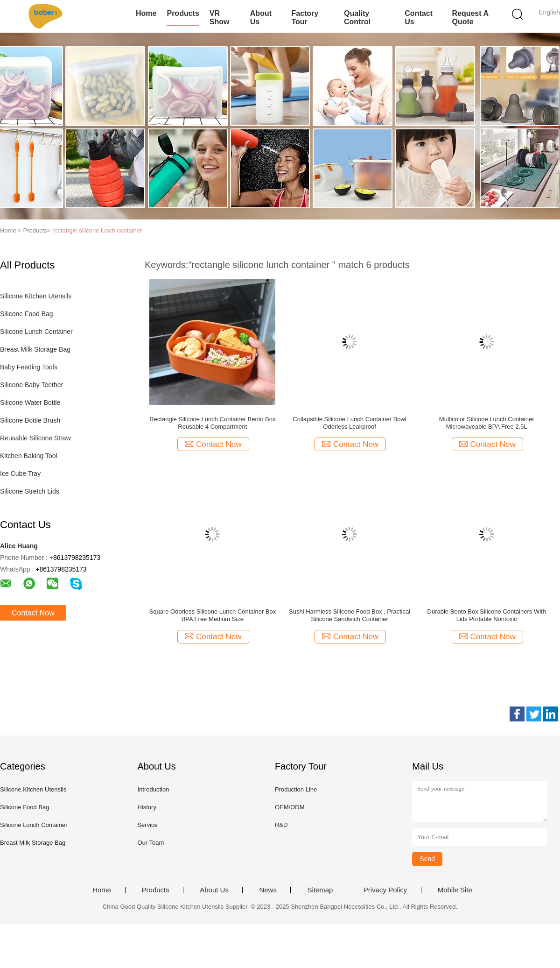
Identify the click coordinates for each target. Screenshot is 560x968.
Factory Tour (305, 18)
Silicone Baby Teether (31, 385)
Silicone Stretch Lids (30, 491)
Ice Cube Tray (20, 473)
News (268, 890)
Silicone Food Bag (27, 314)
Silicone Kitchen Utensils (36, 296)
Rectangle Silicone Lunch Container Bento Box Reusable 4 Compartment (212, 423)
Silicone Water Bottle (30, 403)
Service (147, 825)
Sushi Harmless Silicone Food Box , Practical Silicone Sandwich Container (350, 615)
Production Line (296, 789)
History (147, 807)
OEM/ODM (290, 807)
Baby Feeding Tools (29, 367)
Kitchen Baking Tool (29, 456)
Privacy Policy (385, 890)
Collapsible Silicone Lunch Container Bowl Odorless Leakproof (350, 423)
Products (183, 13)
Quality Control (357, 18)
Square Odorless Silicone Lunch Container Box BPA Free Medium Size (213, 615)
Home (146, 13)
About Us (261, 18)
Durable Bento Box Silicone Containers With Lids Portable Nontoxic (487, 615)
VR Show (220, 18)
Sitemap (320, 890)
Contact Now (33, 613)
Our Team (150, 843)
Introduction (153, 789)
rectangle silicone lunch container (97, 230)
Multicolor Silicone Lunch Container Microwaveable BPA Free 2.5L (487, 423)
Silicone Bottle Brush (30, 420)
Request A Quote (470, 18)
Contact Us (419, 18)
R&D (281, 825)
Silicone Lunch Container (36, 332)
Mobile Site (455, 890)
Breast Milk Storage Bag (35, 349)
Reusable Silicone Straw (35, 438)
